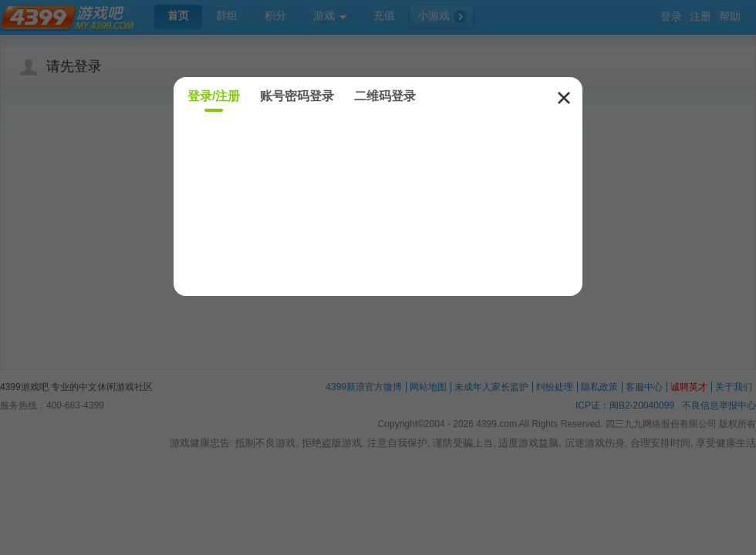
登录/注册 (214, 96)
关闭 (564, 98)
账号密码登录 (297, 96)
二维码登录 (385, 96)
